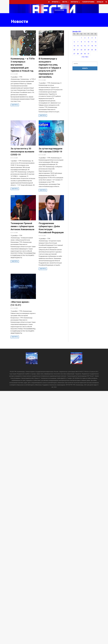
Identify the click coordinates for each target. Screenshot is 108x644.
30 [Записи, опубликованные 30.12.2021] (85, 54)
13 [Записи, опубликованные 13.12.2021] (74, 46)
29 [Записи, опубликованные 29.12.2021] (81, 54)
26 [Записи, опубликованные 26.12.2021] (96, 50)
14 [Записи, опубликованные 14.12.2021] (78, 46)
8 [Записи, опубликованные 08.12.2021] (81, 42)
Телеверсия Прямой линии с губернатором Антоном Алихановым (22, 226)
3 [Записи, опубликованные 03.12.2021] (88, 38)
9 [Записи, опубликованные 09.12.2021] (85, 42)
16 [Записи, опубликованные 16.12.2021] (85, 46)
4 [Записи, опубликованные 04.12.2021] (92, 38)
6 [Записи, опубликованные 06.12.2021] (74, 42)
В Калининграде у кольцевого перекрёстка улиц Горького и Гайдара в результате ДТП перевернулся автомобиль (50, 68)
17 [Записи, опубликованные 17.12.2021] (88, 46)
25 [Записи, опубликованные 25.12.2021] (92, 50)
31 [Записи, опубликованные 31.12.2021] (88, 54)
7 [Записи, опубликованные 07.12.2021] (78, 42)
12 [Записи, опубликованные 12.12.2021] (96, 42)
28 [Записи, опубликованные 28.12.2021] (78, 54)
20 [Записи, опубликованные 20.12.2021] (74, 50)
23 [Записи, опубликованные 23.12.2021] (85, 50)
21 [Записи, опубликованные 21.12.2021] (78, 50)
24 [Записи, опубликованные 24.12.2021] (88, 50)
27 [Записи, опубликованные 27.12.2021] (74, 54)
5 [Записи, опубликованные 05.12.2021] (96, 38)
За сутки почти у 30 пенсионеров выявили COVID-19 (22, 152)
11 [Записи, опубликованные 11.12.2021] (92, 42)
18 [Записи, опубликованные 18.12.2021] (92, 46)
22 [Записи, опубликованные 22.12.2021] (81, 50)
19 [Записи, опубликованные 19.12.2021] (96, 46)
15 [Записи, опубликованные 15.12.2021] (81, 46)
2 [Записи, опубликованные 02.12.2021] (85, 38)
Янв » (87, 57)
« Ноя (83, 57)
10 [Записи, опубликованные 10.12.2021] (88, 42)
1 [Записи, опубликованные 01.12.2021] (81, 38)
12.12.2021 (15, 74)
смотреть (15, 105)
